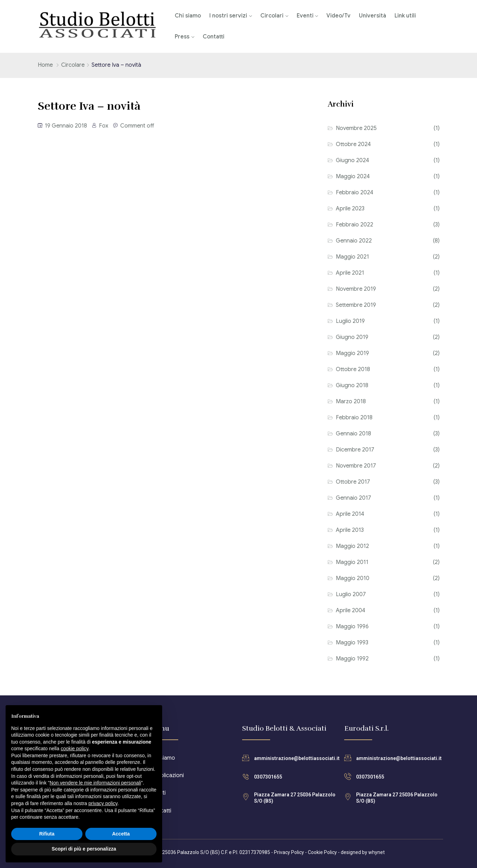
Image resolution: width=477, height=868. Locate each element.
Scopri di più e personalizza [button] (84, 849)
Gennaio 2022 (354, 241)
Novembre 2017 (356, 466)
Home (45, 65)
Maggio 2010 (353, 578)
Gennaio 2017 (353, 498)
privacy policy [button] (103, 803)
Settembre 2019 (356, 305)
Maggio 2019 (352, 353)
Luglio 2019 (350, 321)
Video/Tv (338, 16)
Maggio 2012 (352, 546)
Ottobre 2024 (353, 144)
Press (182, 37)
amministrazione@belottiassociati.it (297, 758)
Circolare (73, 65)
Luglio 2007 (351, 594)
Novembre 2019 (356, 289)
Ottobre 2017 (353, 482)
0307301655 (268, 777)
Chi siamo (188, 16)
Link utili (405, 16)
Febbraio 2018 (354, 418)
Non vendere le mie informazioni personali (95, 783)
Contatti (214, 37)
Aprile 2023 (350, 209)
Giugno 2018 (352, 385)
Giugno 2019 (352, 337)
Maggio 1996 (352, 627)
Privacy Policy (289, 852)
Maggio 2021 (352, 257)
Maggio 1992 (352, 659)
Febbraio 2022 (355, 225)
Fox (104, 126)
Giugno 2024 (352, 160)
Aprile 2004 (350, 610)
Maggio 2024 (353, 176)
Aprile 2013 (350, 530)
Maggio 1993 (352, 643)
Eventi (305, 16)
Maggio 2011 (352, 562)
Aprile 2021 (350, 273)
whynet (377, 852)
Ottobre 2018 (353, 369)
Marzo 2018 (351, 402)
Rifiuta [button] (47, 834)
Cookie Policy (322, 852)
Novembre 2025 (356, 128)
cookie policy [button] (75, 748)
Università (373, 16)
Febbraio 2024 (355, 193)
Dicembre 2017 (355, 450)
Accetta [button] (121, 834)
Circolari (272, 16)
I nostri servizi (228, 16)
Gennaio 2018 (353, 434)
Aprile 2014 (350, 514)
